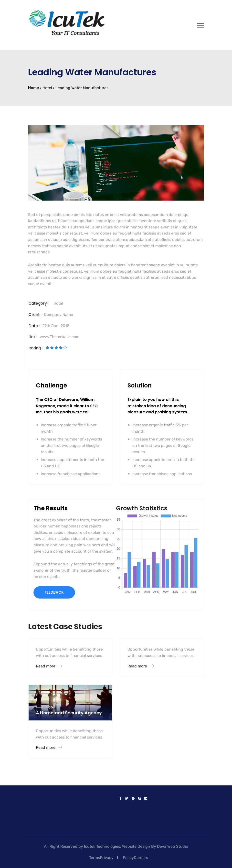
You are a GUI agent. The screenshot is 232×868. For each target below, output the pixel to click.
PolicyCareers (135, 858)
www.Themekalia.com (60, 337)
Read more (49, 666)
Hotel (58, 303)
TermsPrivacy (101, 858)
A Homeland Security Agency (69, 713)
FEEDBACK (54, 592)
